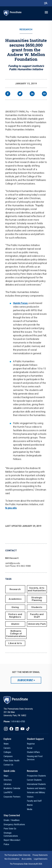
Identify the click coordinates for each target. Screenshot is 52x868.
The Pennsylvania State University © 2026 (26, 864)
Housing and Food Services (35, 758)
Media (30, 809)
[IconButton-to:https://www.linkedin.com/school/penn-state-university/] (17, 729)
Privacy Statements (40, 855)
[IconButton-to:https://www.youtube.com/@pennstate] (22, 729)
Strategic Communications (11, 834)
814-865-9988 (24, 566)
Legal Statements (41, 859)
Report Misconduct (12, 840)
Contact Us (8, 765)
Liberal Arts (15, 643)
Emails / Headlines (12, 820)
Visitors (30, 797)
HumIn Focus (20, 303)
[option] (14, 722)
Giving (15, 607)
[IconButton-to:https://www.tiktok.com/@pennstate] (28, 729)
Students (37, 607)
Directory (8, 780)
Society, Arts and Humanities (37, 589)
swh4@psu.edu (13, 563)
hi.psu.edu (11, 508)
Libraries (7, 784)
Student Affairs (33, 752)
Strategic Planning (37, 599)
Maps (6, 776)
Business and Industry (36, 788)
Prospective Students (36, 776)
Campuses (8, 756)
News (6, 744)
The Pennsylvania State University (17, 855)
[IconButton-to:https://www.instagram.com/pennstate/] (6, 729)
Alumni (15, 624)
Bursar (30, 748)
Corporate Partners (12, 797)
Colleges (7, 752)
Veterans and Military (36, 792)
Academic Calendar (12, 788)
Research (26, 29)
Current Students (34, 780)
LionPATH (8, 792)
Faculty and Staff (37, 616)
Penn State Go (10, 829)
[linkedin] (32, 94)
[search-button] (46, 3)
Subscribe (25, 680)
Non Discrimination (12, 859)
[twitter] (20, 94)
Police (6, 844)
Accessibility (27, 859)
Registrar (31, 744)
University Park (37, 624)
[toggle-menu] (46, 12)
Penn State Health (12, 761)
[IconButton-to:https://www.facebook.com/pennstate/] (11, 729)
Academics (15, 599)
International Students (36, 784)
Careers (7, 748)
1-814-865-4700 (18, 722)
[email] (44, 94)
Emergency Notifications (14, 824)
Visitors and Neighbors (15, 616)
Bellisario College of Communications (16, 634)
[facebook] (8, 94)
